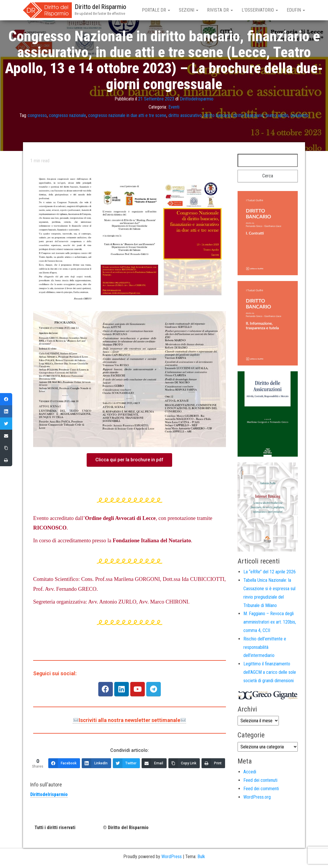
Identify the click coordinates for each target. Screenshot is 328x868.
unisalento (300, 115)
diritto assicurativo (185, 115)
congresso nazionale (67, 115)
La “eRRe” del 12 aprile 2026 (270, 572)
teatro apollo (277, 115)
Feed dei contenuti (260, 780)
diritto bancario (218, 115)
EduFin (296, 10)
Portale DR (156, 10)
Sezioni (189, 10)
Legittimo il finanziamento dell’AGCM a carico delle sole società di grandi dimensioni (270, 672)
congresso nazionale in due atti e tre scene (127, 115)
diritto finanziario (248, 115)
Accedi (250, 772)
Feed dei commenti (261, 789)
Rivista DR (220, 10)
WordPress (172, 857)
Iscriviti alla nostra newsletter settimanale (130, 720)
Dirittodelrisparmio (197, 99)
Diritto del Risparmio (100, 7)
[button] (129, 460)
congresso (37, 115)
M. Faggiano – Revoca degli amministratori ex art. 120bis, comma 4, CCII (270, 622)
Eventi (174, 107)
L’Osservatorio (260, 10)
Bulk (201, 857)
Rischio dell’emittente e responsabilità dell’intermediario (265, 647)
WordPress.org (257, 797)
